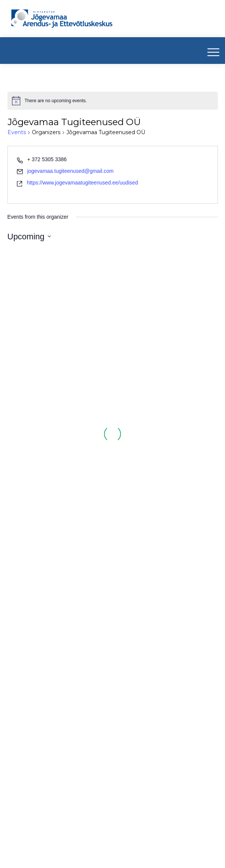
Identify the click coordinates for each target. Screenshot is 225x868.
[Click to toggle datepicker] (29, 237)
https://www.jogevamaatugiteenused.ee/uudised (82, 183)
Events (17, 132)
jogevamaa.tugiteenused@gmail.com (70, 171)
